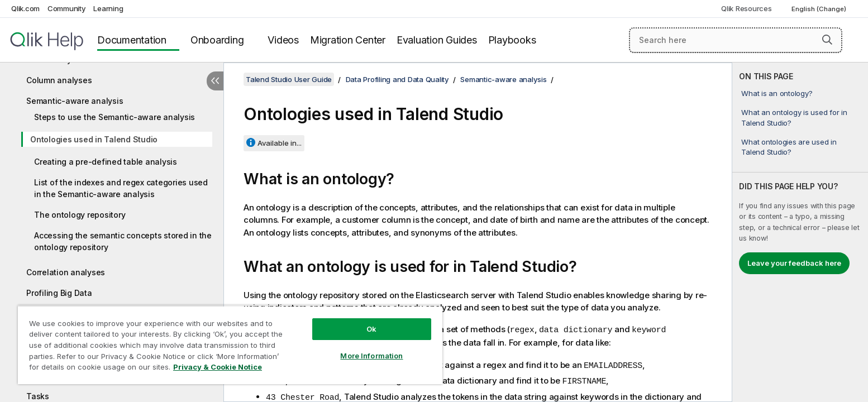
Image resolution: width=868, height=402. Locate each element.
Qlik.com (25, 8)
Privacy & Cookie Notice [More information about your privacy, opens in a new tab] (218, 367)
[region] (230, 345)
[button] (827, 40)
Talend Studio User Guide (289, 79)
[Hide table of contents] (215, 81)
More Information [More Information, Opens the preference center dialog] (371, 356)
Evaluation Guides (437, 40)
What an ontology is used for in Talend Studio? (794, 117)
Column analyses (59, 80)
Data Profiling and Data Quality (397, 79)
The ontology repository (80, 215)
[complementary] (800, 232)
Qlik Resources (747, 8)
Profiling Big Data (59, 293)
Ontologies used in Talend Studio (94, 139)
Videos (283, 40)
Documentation (132, 40)
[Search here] (736, 40)
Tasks (38, 396)
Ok (371, 329)
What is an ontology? (777, 93)
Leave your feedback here (794, 263)
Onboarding (217, 40)
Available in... (280, 143)
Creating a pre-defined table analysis (106, 162)
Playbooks (512, 40)
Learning (108, 8)
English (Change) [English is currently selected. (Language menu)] (820, 9)
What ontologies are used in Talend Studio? (789, 147)
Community (67, 8)
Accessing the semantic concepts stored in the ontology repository (123, 241)
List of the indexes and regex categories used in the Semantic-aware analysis (121, 188)
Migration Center (348, 40)
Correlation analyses (66, 272)
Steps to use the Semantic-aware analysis (115, 117)
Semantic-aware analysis (75, 101)
